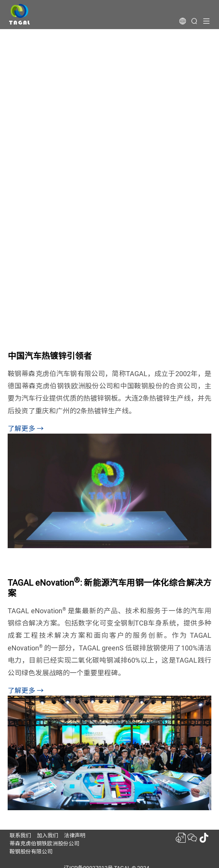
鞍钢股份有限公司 (31, 852)
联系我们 (20, 835)
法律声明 (75, 835)
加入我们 (47, 835)
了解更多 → (26, 428)
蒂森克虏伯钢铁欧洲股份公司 (44, 843)
